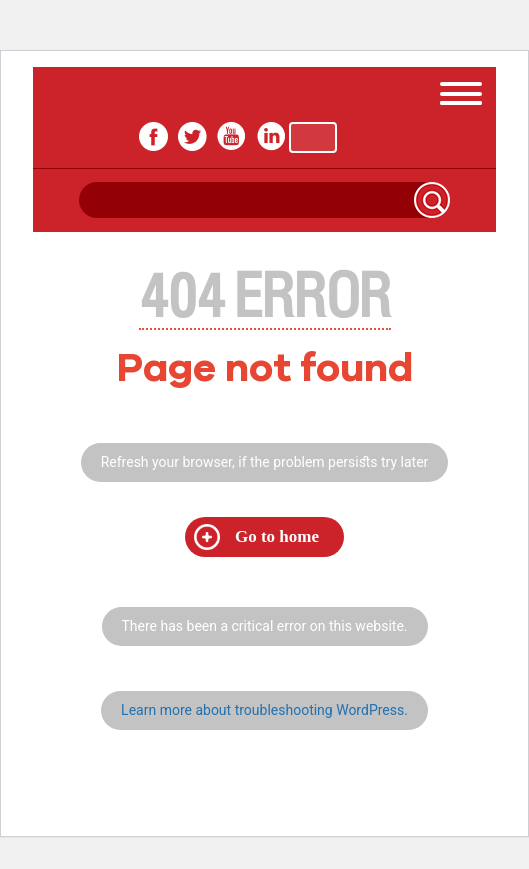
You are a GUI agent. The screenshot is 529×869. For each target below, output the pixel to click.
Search (432, 200)
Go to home (277, 536)
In (270, 136)
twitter (192, 136)
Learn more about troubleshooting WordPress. (264, 710)
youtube (231, 136)
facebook (153, 136)
